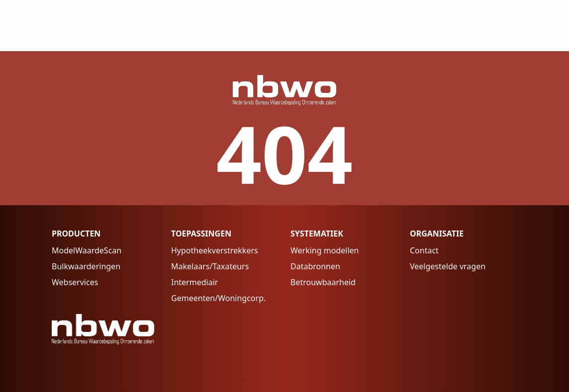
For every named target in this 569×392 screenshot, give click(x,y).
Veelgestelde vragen (448, 266)
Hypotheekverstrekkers (215, 250)
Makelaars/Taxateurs (210, 266)
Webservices (75, 282)
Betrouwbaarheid (323, 282)
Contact (424, 250)
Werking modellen (325, 250)
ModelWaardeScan (87, 250)
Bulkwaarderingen (86, 266)
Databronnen (315, 266)
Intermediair (194, 282)
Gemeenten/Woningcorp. (218, 298)
